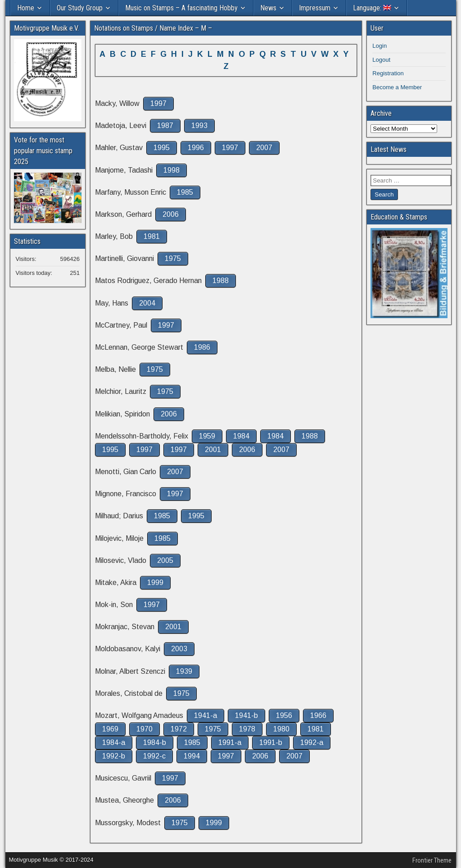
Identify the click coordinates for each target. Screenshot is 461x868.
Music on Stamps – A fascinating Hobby (181, 8)
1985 (185, 192)
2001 (213, 450)
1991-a (230, 742)
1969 (110, 729)
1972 (179, 729)
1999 (155, 582)
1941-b (246, 715)
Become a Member (397, 87)
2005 (165, 560)
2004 (147, 303)
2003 (179, 649)
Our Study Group (80, 8)
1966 (318, 715)
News (268, 8)
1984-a (114, 742)
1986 (202, 347)
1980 (281, 729)
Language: (372, 8)
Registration (388, 73)
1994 (192, 756)
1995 (162, 148)
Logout (381, 60)
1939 (184, 671)
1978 (247, 729)
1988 (221, 281)
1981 (152, 236)
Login (380, 46)
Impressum (315, 8)
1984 (241, 436)
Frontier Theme (432, 860)
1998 (172, 170)
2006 (171, 214)
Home (26, 8)
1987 (165, 126)
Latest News (389, 149)
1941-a (206, 715)
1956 (284, 715)
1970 (145, 729)
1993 (199, 126)
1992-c (154, 756)
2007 (264, 148)
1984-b (155, 742)
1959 (207, 436)
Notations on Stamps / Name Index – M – (153, 28)
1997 (158, 103)
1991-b (271, 742)
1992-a (312, 742)
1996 (196, 148)
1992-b (114, 756)
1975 (173, 258)
